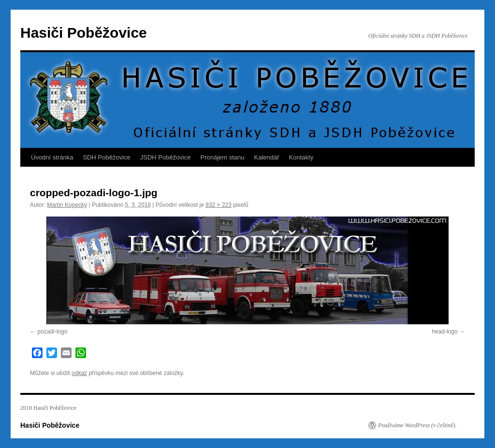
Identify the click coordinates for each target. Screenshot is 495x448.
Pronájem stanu (223, 157)
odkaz (79, 373)
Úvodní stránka (52, 157)
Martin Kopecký (67, 205)
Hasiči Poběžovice (84, 33)
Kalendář (267, 157)
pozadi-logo (52, 332)
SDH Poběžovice (106, 157)
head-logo (444, 332)
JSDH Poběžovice (166, 157)
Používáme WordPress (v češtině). (417, 425)
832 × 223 (218, 205)
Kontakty (301, 157)
